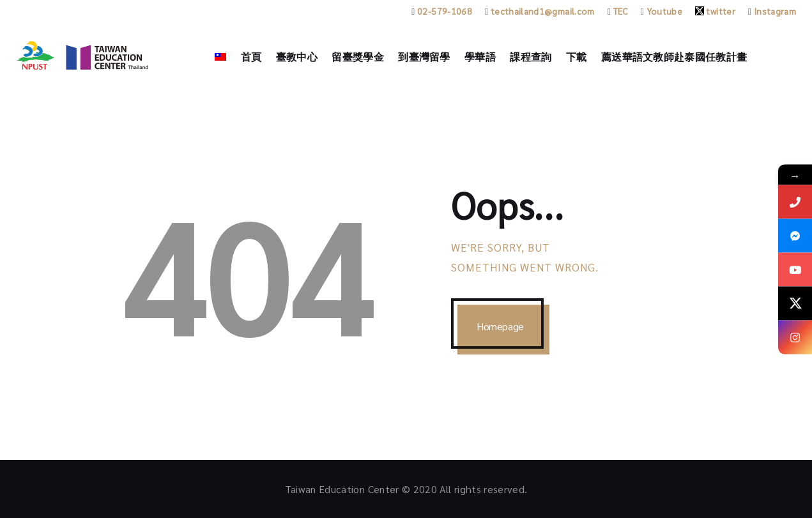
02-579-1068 (442, 11)
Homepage (500, 326)
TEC (618, 11)
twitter (715, 11)
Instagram (772, 11)
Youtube (662, 11)
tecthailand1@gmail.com (540, 11)
